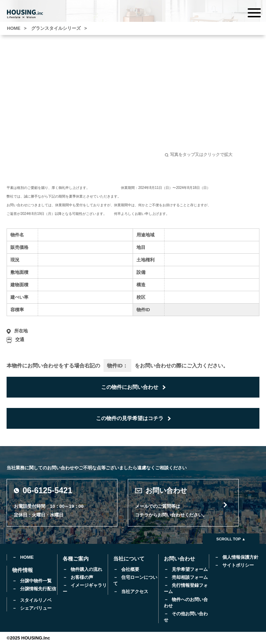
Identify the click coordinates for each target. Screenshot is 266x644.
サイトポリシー (238, 565)
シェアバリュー (36, 608)
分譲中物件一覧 (36, 581)
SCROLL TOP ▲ (231, 539)
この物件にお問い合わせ (130, 387)
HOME (27, 557)
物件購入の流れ (86, 569)
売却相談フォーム (190, 577)
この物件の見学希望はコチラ (130, 418)
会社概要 (130, 569)
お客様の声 (82, 577)
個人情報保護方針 (240, 557)
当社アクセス (135, 591)
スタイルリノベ (36, 600)
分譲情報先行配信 (38, 589)
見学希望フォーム (190, 569)
